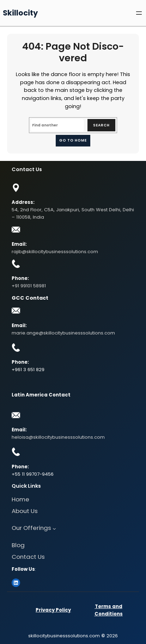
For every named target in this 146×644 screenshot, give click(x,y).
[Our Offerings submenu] (54, 529)
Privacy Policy (53, 610)
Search (101, 125)
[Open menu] (139, 13)
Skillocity (20, 13)
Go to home (73, 140)
